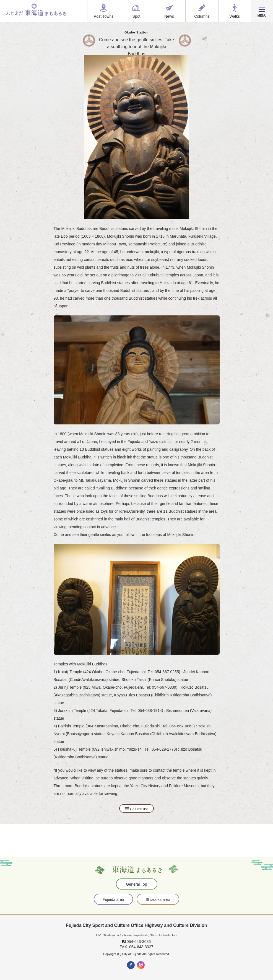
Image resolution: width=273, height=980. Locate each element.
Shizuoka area (158, 899)
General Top (136, 884)
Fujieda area (113, 899)
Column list (136, 809)
